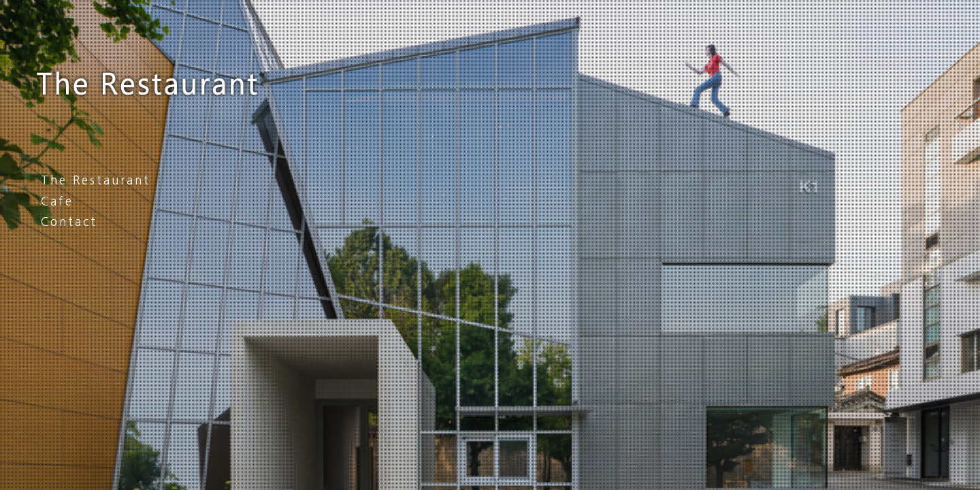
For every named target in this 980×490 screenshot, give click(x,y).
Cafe (57, 201)
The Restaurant (96, 180)
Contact (69, 222)
